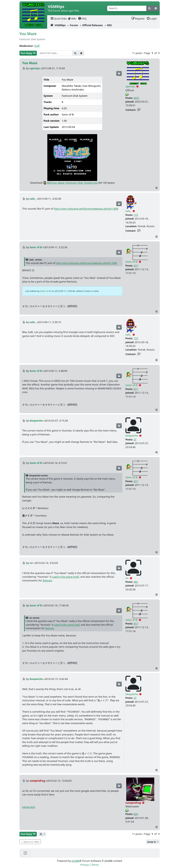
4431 (137, 98)
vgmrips (130, 86)
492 (136, 582)
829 (136, 814)
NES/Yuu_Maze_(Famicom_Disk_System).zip (70, 183)
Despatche (132, 436)
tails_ (128, 211)
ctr (127, 578)
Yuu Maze (28, 34)
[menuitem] (58, 19)
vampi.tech (29, 807)
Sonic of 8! (131, 262)
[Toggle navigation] (26, 853)
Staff (37, 46)
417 (136, 266)
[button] (42, 834)
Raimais (47, 580)
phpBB (75, 861)
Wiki (72, 19)
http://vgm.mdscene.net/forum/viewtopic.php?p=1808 (86, 209)
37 (135, 439)
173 (136, 215)
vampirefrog (133, 803)
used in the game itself (65, 577)
